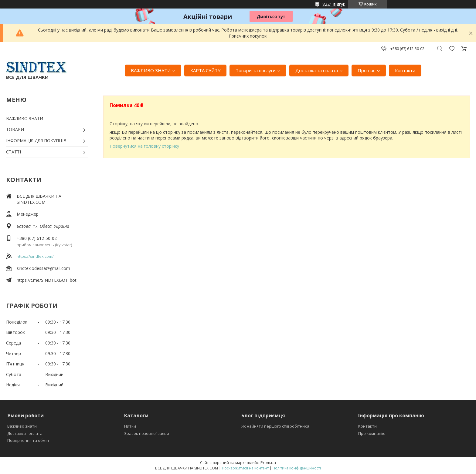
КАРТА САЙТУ (205, 70)
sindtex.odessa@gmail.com (43, 268)
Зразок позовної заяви (147, 433)
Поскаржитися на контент (245, 468)
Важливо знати (22, 426)
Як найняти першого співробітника (275, 426)
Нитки (130, 426)
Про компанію (372, 433)
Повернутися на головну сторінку (144, 146)
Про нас (366, 70)
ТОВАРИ (15, 129)
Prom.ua (268, 462)
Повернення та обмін (28, 440)
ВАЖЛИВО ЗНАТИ (151, 70)
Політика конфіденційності (297, 468)
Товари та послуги (256, 70)
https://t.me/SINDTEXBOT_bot (47, 280)
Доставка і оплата (25, 433)
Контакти (405, 70)
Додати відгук (452, 49)
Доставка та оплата (317, 70)
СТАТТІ (14, 152)
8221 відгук (334, 4)
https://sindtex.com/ (35, 256)
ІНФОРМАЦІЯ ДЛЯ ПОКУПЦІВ (36, 141)
